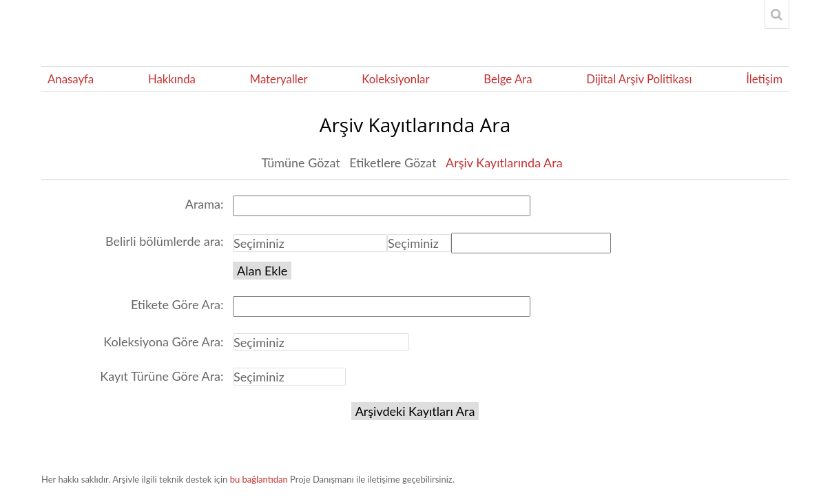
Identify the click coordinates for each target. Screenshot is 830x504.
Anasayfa (71, 79)
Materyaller (279, 79)
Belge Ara (508, 79)
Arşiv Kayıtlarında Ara (504, 162)
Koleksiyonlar (395, 79)
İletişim (764, 79)
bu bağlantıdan (259, 479)
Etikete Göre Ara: (177, 304)
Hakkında (172, 79)
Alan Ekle (262, 271)
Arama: (205, 204)
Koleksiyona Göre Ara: (163, 342)
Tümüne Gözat (300, 162)
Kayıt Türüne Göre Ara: (162, 376)
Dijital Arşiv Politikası (639, 79)
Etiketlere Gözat (393, 162)
